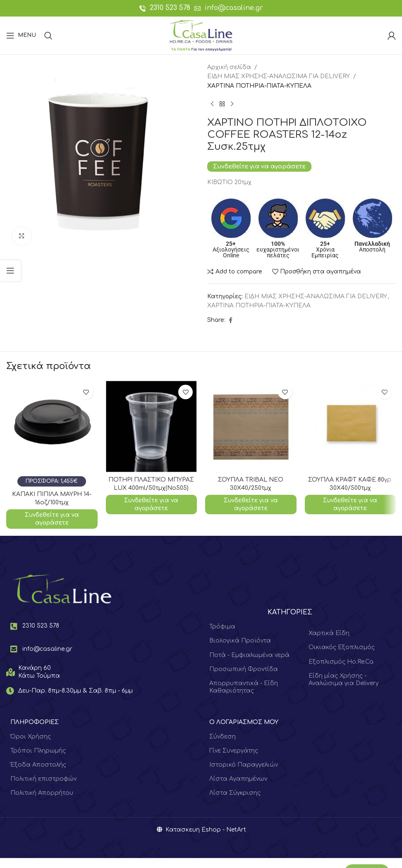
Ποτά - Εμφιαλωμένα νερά (249, 655)
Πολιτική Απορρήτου (42, 793)
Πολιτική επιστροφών (43, 779)
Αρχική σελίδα (229, 67)
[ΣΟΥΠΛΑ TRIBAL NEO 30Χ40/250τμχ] (251, 426)
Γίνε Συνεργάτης (234, 751)
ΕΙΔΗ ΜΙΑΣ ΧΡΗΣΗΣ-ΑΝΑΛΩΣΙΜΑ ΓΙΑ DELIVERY (279, 76)
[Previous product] (212, 104)
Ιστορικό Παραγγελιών (244, 765)
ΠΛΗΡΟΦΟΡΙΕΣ (35, 722)
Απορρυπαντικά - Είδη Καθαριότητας (244, 687)
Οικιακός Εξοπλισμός (342, 647)
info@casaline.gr (234, 8)
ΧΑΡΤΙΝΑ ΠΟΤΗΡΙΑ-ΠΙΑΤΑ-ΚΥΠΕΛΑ (259, 86)
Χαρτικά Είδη (329, 633)
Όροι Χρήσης (31, 737)
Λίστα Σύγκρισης (235, 793)
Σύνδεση (223, 737)
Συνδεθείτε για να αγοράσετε (259, 166)
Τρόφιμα (222, 627)
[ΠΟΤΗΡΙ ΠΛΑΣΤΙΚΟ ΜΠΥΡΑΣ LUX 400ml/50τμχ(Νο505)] (152, 426)
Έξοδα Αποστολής (38, 765)
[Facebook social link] (230, 321)
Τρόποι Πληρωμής (38, 751)
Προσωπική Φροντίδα (244, 669)
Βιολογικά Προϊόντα (240, 641)
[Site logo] (201, 35)
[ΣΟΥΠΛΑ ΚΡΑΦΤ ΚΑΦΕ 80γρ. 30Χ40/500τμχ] (351, 426)
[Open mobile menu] (21, 36)
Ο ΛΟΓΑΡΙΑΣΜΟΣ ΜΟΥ (244, 722)
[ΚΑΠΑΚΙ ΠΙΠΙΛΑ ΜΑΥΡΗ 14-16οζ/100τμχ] (52, 434)
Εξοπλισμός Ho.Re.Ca (341, 662)
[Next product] (232, 104)
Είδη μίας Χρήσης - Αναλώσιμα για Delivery (344, 680)
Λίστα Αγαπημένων (238, 779)
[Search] (48, 36)
